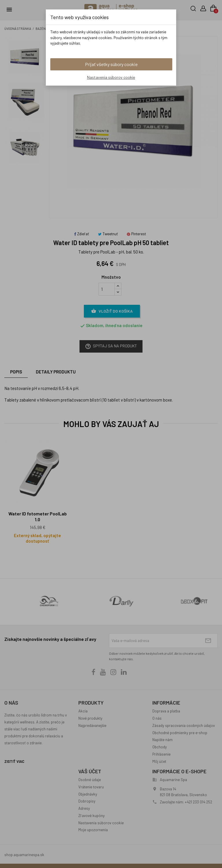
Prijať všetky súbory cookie (111, 64)
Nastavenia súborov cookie (111, 77)
